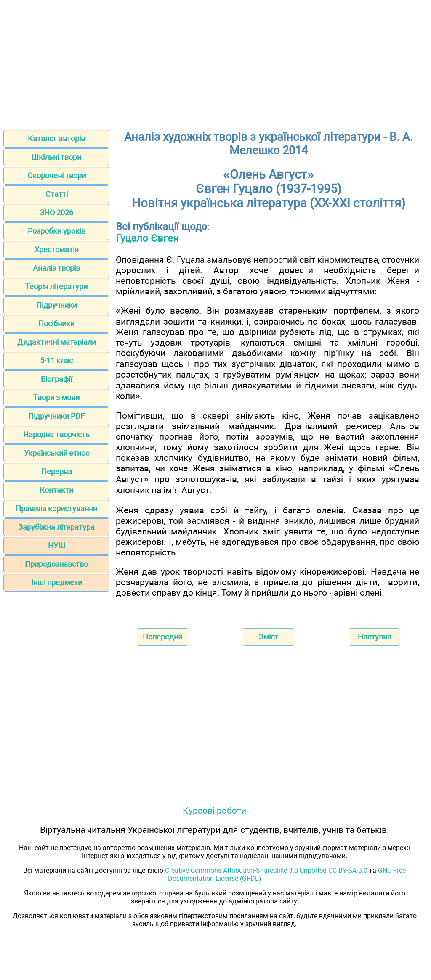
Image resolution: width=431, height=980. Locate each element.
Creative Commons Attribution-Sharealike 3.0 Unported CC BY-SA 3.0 (266, 870)
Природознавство (56, 564)
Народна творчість (56, 435)
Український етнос (57, 453)
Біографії (56, 379)
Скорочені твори (57, 176)
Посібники (56, 324)
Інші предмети (57, 582)
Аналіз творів (56, 268)
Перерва (57, 472)
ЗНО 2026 (56, 213)
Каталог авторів (56, 139)
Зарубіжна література (56, 527)
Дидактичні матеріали (57, 342)
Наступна (375, 637)
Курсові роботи (214, 810)
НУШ (57, 545)
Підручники (57, 305)
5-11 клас (56, 361)
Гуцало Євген (147, 238)
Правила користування (56, 508)
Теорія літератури (56, 287)
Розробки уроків (57, 231)
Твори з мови (56, 398)
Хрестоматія (57, 250)
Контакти (56, 490)
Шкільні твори (56, 157)
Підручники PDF (56, 416)
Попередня (162, 637)
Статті (57, 194)
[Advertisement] (215, 62)
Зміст (269, 637)
